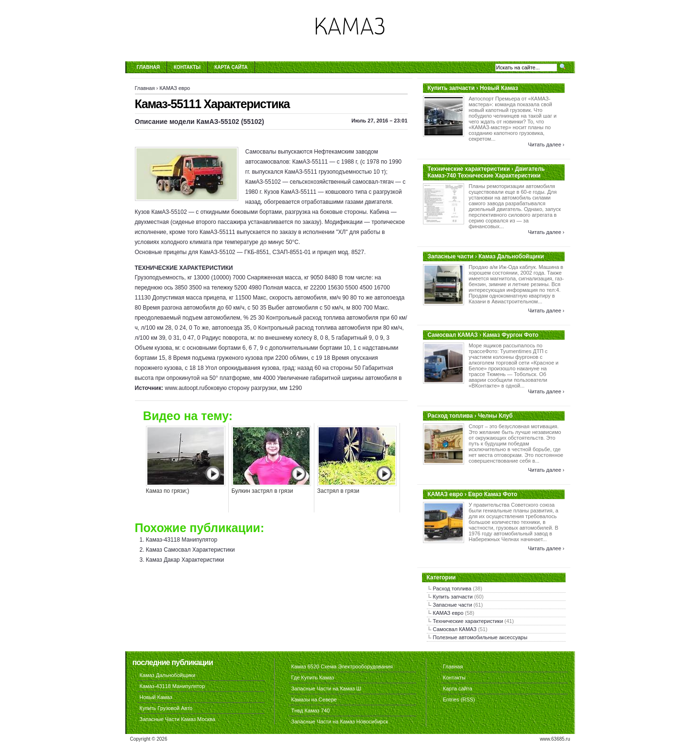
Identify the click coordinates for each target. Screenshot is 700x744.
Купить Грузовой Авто (166, 708)
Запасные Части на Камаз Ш (326, 688)
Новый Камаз (156, 697)
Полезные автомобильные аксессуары (480, 637)
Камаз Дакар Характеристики (185, 560)
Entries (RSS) (459, 700)
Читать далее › (546, 144)
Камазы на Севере (314, 700)
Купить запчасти (453, 597)
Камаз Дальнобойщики (168, 675)
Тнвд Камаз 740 (311, 711)
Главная (149, 67)
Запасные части (453, 605)
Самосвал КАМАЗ (455, 629)
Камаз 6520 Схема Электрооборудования (342, 666)
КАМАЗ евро (175, 88)
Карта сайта (231, 67)
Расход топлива (452, 589)
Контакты (187, 67)
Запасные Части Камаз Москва (178, 719)
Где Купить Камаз (313, 677)
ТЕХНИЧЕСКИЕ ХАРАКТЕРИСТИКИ (184, 268)
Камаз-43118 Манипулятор (182, 540)
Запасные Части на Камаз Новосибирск (340, 722)
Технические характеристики (468, 621)
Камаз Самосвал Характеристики (190, 550)
